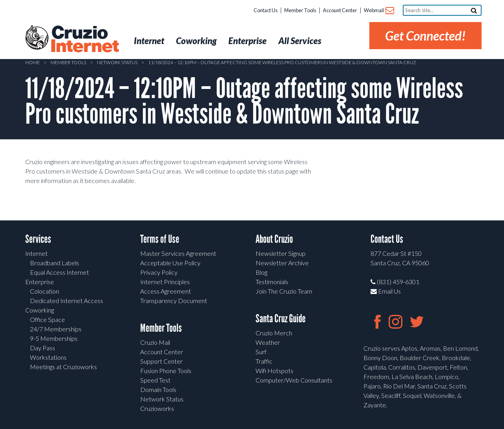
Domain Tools (158, 389)
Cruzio (84, 40)
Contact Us (266, 10)
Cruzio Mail (155, 342)
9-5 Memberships (54, 338)
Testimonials (272, 282)
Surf (261, 352)
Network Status (117, 62)
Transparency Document (174, 300)
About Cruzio (274, 239)
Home (32, 62)
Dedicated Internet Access (67, 300)
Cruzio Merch (274, 333)
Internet (36, 253)
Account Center (340, 10)
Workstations (48, 357)
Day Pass (43, 348)
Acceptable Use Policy (170, 263)
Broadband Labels (55, 263)
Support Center (161, 361)
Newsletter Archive (282, 263)
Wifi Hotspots (274, 371)
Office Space (47, 319)
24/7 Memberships (56, 329)
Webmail (379, 11)
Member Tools (300, 10)
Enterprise (40, 282)
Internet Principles (165, 282)
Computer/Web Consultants (294, 380)
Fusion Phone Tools (166, 371)
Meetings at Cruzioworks (63, 367)
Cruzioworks (157, 408)
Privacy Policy (159, 272)
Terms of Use (160, 239)
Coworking (40, 310)
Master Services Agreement (178, 253)
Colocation (44, 291)
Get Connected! (425, 36)
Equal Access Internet (59, 272)
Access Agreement (166, 291)
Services (38, 239)
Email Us (386, 291)
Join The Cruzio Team (284, 291)
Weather (268, 342)
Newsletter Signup (281, 253)
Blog (261, 272)
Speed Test (155, 380)
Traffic (264, 361)
